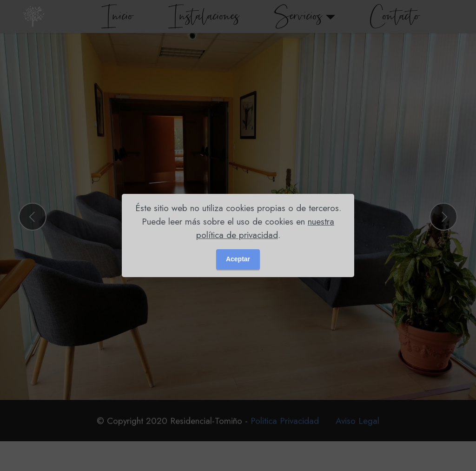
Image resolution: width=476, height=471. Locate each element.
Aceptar (238, 259)
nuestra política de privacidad (265, 228)
